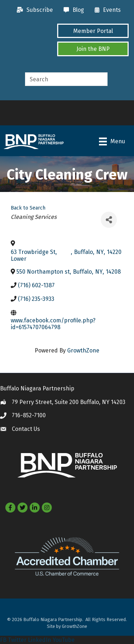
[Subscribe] (33, 10)
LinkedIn (39, 640)
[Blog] (72, 10)
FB (3, 640)
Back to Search (28, 208)
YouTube (64, 640)
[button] (93, 31)
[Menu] (112, 141)
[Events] (106, 10)
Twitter (17, 640)
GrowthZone (83, 350)
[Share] (109, 220)
